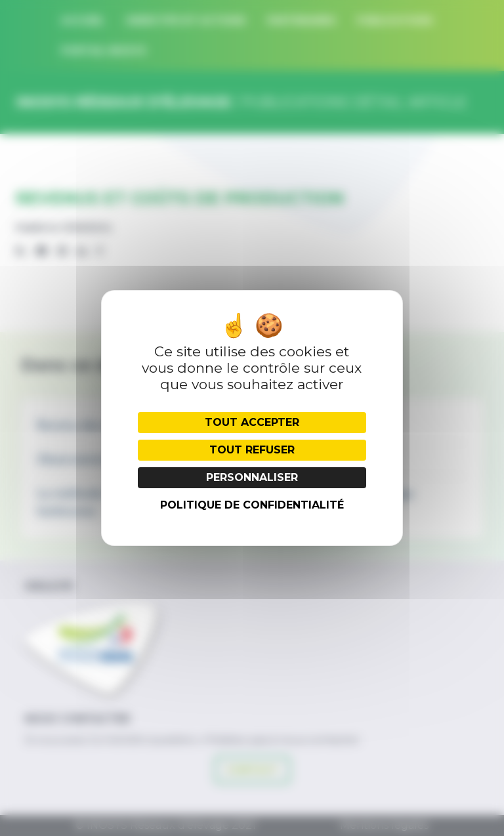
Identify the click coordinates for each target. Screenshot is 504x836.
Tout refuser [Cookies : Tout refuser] (252, 450)
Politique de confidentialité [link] (252, 505)
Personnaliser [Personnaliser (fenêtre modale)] (252, 477)
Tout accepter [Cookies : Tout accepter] (252, 422)
